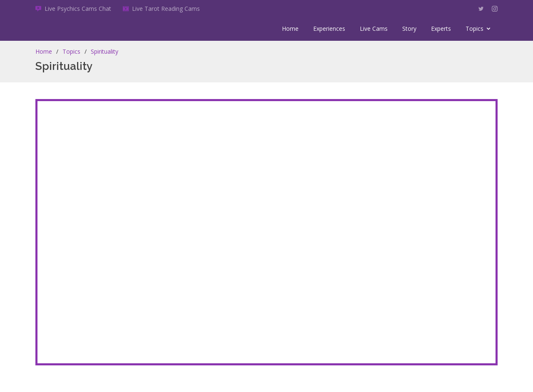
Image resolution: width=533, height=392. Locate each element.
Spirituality (105, 51)
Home (290, 29)
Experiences (329, 29)
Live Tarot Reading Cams (166, 9)
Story (409, 29)
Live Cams (374, 29)
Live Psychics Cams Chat (78, 9)
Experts (441, 29)
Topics (474, 29)
